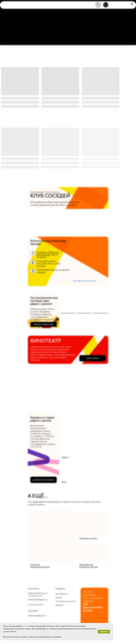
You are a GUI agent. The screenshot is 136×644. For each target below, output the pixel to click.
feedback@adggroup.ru (38, 599)
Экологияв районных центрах (40, 566)
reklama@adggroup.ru (37, 615)
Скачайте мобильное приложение (48, 254)
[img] (52, 537)
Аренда (59, 597)
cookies (25, 626)
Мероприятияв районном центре (89, 566)
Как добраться (62, 594)
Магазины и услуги (88, 538)
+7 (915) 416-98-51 (36, 605)
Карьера (59, 605)
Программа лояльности (66, 601)
